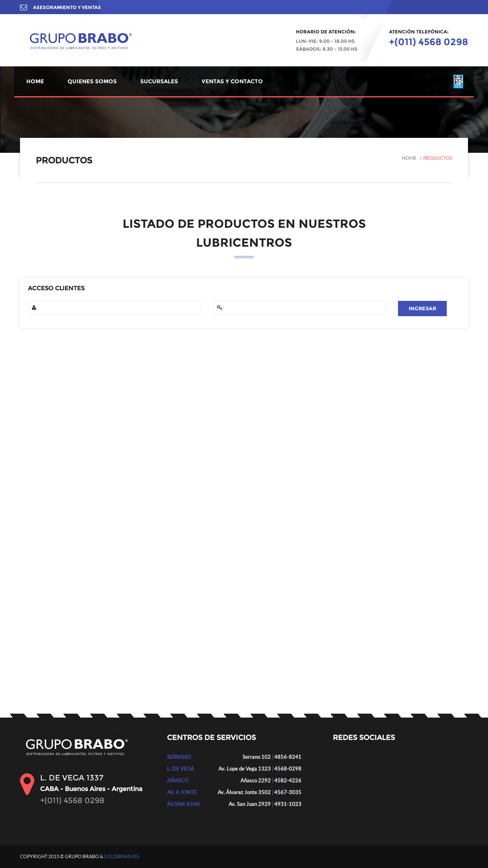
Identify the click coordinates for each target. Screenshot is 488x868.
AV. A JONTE (182, 792)
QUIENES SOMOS (92, 81)
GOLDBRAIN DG (122, 856)
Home (409, 158)
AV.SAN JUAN (183, 804)
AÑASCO (178, 780)
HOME (35, 81)
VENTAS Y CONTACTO (232, 81)
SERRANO (179, 757)
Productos (438, 158)
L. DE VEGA (181, 769)
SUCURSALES (159, 81)
